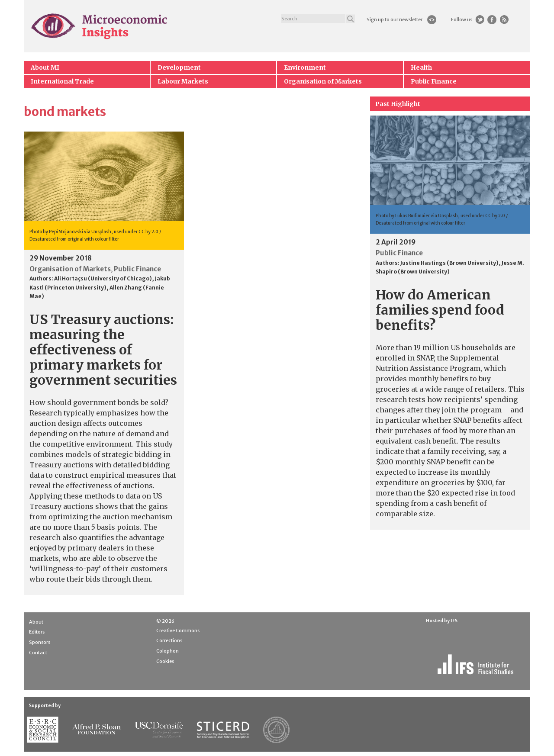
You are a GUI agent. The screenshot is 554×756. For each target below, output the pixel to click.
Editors (37, 632)
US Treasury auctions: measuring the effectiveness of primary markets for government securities (103, 350)
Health (421, 68)
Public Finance (434, 81)
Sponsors (40, 642)
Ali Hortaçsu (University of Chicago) (103, 278)
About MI (45, 68)
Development (179, 68)
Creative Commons (178, 631)
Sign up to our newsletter (395, 19)
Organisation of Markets (323, 81)
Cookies (165, 661)
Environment (305, 68)
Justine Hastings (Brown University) (449, 263)
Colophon (167, 651)
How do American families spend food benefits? (440, 310)
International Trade (62, 81)
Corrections (169, 640)
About (36, 622)
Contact (38, 653)
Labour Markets (183, 81)
